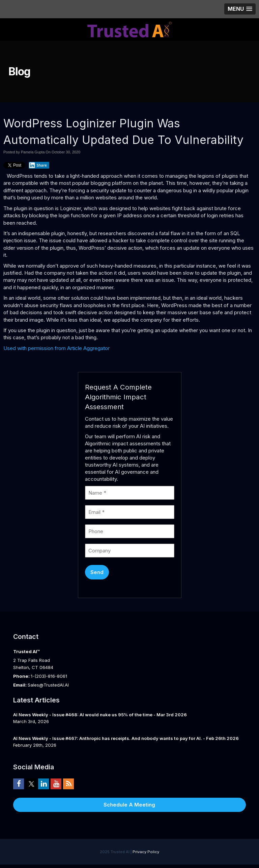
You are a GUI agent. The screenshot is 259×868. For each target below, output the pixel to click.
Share (38, 165)
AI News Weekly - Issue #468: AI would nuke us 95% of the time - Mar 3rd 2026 (100, 715)
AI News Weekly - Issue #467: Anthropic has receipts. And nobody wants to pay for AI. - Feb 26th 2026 (126, 738)
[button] (240, 9)
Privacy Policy (146, 852)
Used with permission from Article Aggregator (56, 348)
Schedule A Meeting (129, 805)
